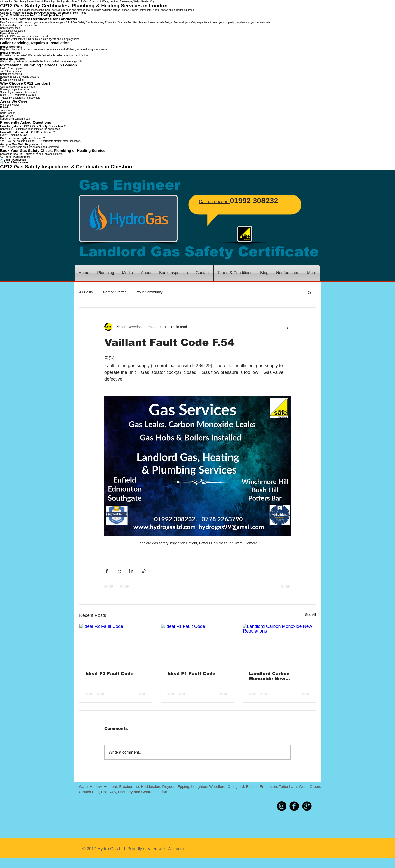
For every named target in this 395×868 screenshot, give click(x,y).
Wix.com (175, 849)
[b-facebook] (294, 806)
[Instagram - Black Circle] (282, 806)
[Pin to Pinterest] (263, 806)
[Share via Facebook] (107, 571)
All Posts (86, 292)
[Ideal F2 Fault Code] (116, 645)
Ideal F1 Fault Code (191, 674)
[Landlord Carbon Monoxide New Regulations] (279, 645)
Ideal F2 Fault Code (109, 674)
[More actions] (288, 327)
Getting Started (115, 292)
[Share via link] (144, 571)
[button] (309, 292)
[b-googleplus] (307, 806)
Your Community (150, 292)
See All (310, 615)
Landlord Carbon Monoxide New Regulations (269, 676)
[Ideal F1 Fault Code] (198, 645)
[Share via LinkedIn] (131, 571)
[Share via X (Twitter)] (119, 571)
